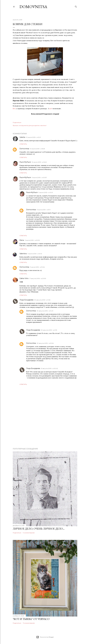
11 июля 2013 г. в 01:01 (46, 192)
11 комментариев (29, 623)
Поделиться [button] (17, 122)
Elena (22, 240)
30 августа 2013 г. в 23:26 (45, 343)
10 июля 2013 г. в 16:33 (37, 149)
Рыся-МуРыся (25, 162)
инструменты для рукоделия (29, 125)
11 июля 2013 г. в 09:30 (32, 240)
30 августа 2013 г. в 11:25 (42, 300)
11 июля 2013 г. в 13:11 (44, 210)
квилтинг (43, 125)
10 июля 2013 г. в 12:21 (33, 137)
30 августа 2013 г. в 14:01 (45, 311)
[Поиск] (76, 6)
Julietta (22, 137)
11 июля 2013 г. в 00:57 (39, 177)
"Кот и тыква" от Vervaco (31, 619)
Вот (14, 109)
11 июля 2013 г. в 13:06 (37, 267)
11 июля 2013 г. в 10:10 (35, 254)
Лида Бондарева (26, 300)
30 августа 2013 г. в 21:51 (49, 330)
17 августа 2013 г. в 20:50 (38, 278)
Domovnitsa (33, 7)
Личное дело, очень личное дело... (39, 529)
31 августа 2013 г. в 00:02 (49, 368)
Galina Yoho (24, 278)
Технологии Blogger (45, 637)
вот (51, 109)
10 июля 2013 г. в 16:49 (39, 162)
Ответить (23, 144)
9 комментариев (29, 533)
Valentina (23, 254)
